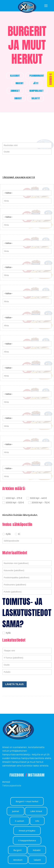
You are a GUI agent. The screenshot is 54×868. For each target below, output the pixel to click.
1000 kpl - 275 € (12, 498)
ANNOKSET (15, 91)
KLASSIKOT (15, 76)
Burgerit (17, 850)
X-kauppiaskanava (27, 840)
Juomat (16, 811)
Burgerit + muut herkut (27, 801)
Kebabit (37, 850)
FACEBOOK (17, 775)
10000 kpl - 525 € (13, 502)
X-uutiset (20, 821)
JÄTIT (36, 83)
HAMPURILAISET (36, 91)
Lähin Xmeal (36, 811)
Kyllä (6, 534)
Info (37, 821)
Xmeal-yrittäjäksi (27, 831)
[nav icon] (46, 6)
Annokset (18, 860)
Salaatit (37, 860)
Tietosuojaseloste (12, 786)
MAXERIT (20, 83)
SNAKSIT (18, 98)
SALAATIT (36, 98)
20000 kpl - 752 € (39, 502)
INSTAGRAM (36, 775)
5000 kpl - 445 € (37, 498)
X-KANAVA (51, 79)
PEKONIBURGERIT (37, 76)
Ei (17, 534)
